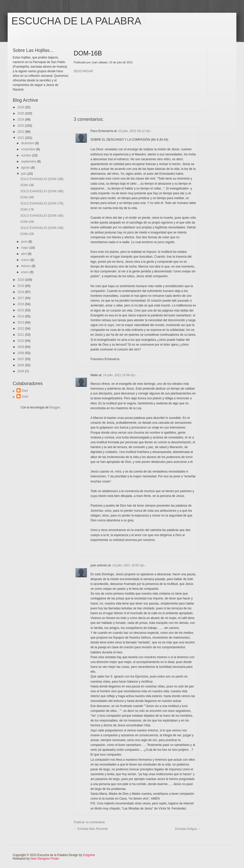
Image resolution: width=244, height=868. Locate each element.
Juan (25, 396)
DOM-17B (27, 210)
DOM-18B (27, 197)
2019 (21, 286)
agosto (26, 168)
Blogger (55, 407)
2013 (21, 322)
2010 (21, 341)
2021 (21, 138)
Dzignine (89, 855)
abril (24, 254)
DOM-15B (27, 234)
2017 (21, 298)
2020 (21, 280)
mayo (25, 248)
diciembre (28, 143)
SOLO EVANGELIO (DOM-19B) (42, 179)
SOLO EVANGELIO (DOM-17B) (42, 203)
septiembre (29, 161)
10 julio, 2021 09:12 (132, 131)
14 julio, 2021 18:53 (126, 565)
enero (25, 272)
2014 (21, 316)
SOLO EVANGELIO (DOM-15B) (42, 228)
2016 (21, 304)
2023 (21, 126)
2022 (21, 132)
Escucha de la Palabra (76, 21)
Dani (25, 391)
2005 (21, 371)
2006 (21, 365)
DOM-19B (27, 185)
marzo (26, 260)
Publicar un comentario (89, 822)
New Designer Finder (45, 859)
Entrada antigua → (188, 829)
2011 (21, 335)
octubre (27, 155)
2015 (21, 310)
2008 (21, 353)
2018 (21, 292)
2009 (21, 347)
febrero (26, 266)
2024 (21, 120)
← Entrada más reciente (91, 829)
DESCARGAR (83, 71)
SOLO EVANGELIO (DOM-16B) (42, 216)
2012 (21, 329)
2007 (21, 359)
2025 (21, 113)
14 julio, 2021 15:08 (117, 375)
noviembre (29, 149)
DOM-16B (27, 222)
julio (24, 174)
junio (25, 242)
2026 (21, 107)
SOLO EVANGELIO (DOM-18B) (42, 191)
